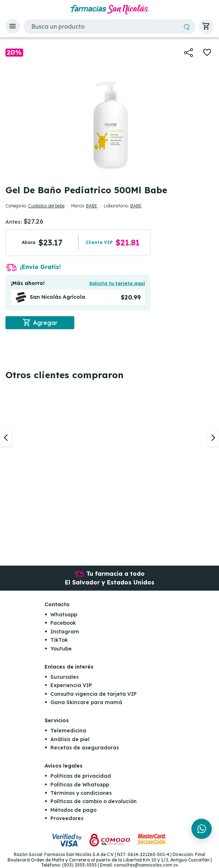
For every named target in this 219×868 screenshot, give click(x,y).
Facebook (63, 623)
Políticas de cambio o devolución (94, 802)
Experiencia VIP (71, 686)
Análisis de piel (70, 739)
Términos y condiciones (81, 793)
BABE (92, 206)
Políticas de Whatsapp (80, 785)
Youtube (61, 649)
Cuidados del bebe (46, 206)
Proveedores (67, 819)
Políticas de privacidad (81, 776)
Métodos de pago (73, 810)
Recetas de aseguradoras (85, 748)
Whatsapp (64, 615)
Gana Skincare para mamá (86, 702)
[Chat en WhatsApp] (202, 829)
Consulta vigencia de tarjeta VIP (94, 694)
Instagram (65, 632)
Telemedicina (68, 731)
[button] (13, 26)
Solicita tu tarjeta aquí (117, 283)
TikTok (59, 640)
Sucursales (65, 677)
